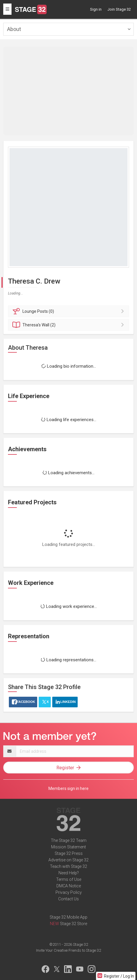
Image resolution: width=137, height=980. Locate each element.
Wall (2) (69, 325)
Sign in (96, 9)
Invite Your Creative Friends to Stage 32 (68, 950)
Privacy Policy (69, 892)
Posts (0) (69, 311)
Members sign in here (68, 788)
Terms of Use (69, 879)
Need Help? (69, 873)
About (14, 29)
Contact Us (68, 899)
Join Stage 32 (119, 9)
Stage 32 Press (69, 853)
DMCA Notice (69, 886)
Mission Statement (68, 847)
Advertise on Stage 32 (68, 860)
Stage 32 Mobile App (68, 917)
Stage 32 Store (74, 924)
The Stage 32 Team (69, 840)
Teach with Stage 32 (68, 866)
